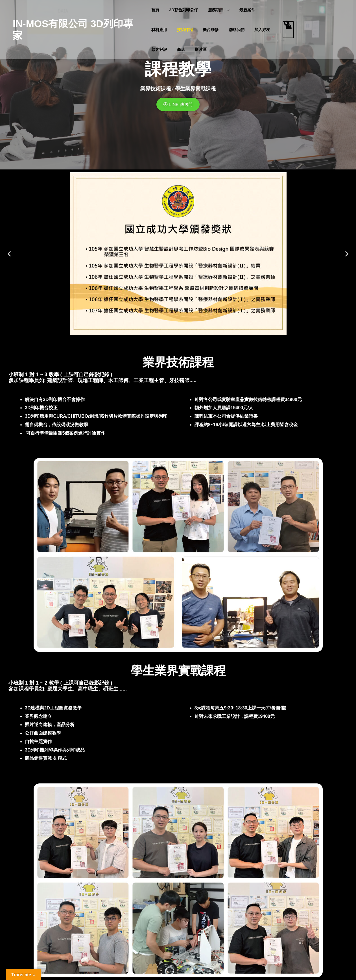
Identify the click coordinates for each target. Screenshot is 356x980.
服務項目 (212, 10)
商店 (179, 49)
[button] (9, 254)
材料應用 (159, 30)
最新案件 (242, 10)
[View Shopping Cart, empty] (288, 30)
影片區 (197, 49)
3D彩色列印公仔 (182, 10)
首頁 (155, 10)
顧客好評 (159, 49)
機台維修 (207, 30)
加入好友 (255, 30)
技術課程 (183, 30)
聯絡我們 (231, 30)
